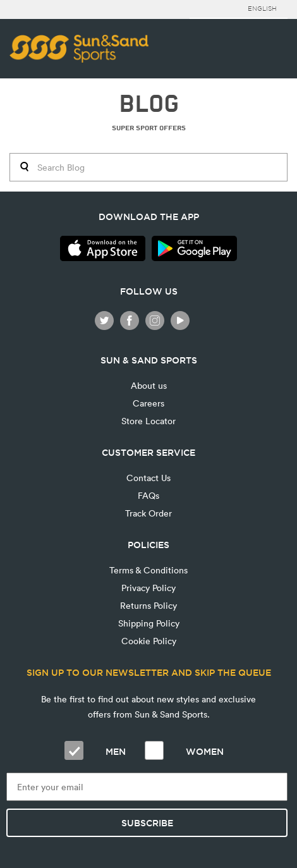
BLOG (149, 104)
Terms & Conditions (148, 570)
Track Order (148, 513)
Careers (148, 403)
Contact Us (148, 478)
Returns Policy (148, 605)
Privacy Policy (148, 588)
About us (149, 385)
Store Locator (148, 421)
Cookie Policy (149, 641)
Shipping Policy (149, 623)
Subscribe (147, 823)
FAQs (148, 495)
